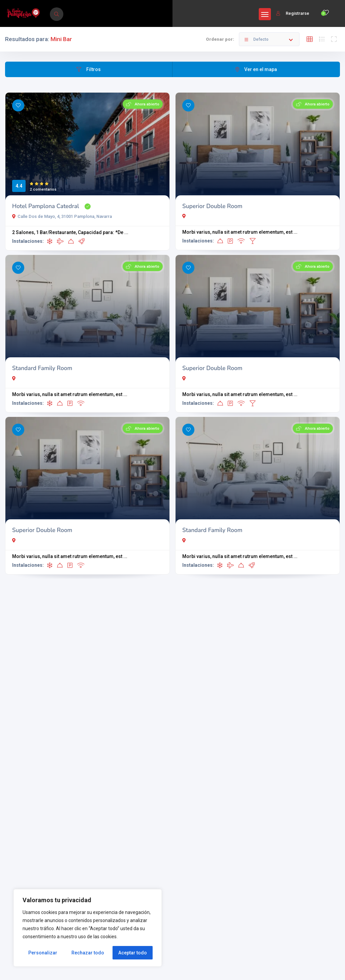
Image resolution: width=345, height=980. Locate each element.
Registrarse (293, 13)
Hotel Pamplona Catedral (46, 206)
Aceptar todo (133, 953)
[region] (88, 928)
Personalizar (43, 953)
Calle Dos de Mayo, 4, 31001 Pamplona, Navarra (62, 216)
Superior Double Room (212, 206)
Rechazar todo (88, 953)
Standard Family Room (42, 368)
